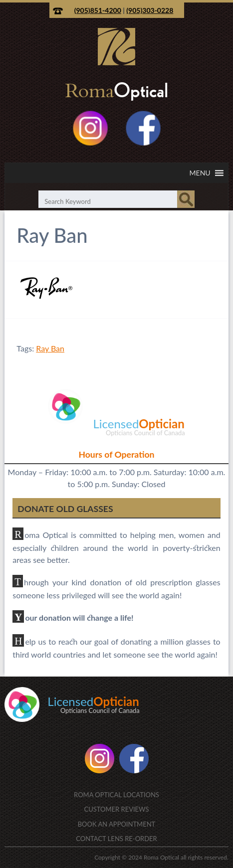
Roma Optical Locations (116, 795)
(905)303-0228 (150, 10)
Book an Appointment (117, 824)
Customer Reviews (116, 809)
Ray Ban (50, 348)
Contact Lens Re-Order (116, 839)
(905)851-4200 (98, 10)
